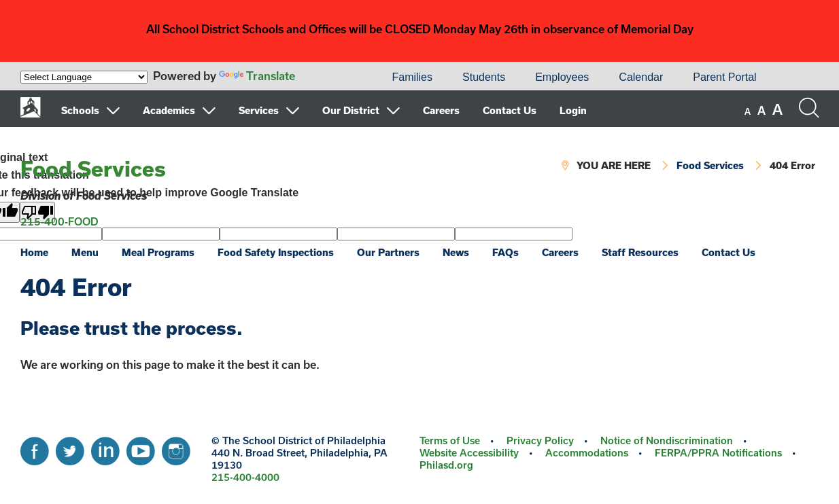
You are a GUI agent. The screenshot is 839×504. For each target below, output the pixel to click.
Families (412, 77)
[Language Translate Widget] (84, 77)
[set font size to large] (777, 109)
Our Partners (388, 252)
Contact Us (510, 110)
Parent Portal (724, 77)
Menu (85, 252)
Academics (169, 110)
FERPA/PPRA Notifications (718, 453)
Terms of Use (450, 440)
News (456, 252)
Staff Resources (640, 252)
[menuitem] (330, 77)
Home (34, 252)
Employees (562, 77)
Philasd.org (446, 465)
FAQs (506, 252)
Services (259, 110)
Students (484, 77)
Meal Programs (158, 252)
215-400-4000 (245, 477)
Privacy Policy (540, 440)
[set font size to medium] (761, 111)
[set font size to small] (748, 111)
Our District (351, 110)
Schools (80, 110)
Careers (441, 110)
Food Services (93, 168)
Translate (257, 76)
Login (573, 110)
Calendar (641, 77)
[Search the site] (808, 108)
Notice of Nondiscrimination (667, 440)
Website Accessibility (469, 453)
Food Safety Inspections (276, 252)
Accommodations (587, 453)
